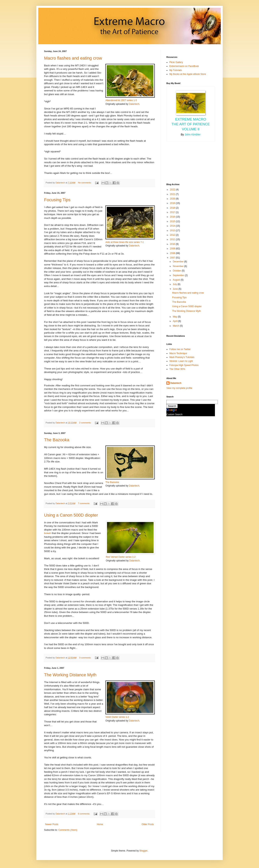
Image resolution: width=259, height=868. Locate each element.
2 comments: (86, 423)
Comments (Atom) (68, 830)
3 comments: (86, 658)
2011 (173, 239)
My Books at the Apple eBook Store (188, 74)
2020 (173, 199)
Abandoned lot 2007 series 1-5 (121, 100)
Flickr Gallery (176, 62)
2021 (173, 194)
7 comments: (84, 503)
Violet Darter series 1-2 (117, 717)
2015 (173, 221)
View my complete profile (179, 388)
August (177, 280)
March (176, 326)
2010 (173, 244)
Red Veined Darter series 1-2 (121, 557)
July (175, 284)
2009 (173, 249)
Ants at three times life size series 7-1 (125, 242)
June (176, 289)
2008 (173, 253)
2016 (173, 217)
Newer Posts (52, 824)
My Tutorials (176, 70)
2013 (173, 231)
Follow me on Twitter (180, 349)
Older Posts (148, 824)
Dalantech (134, 104)
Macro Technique (178, 353)
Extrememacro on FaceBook (184, 66)
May (175, 317)
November (179, 266)
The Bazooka (57, 440)
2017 (173, 212)
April (175, 321)
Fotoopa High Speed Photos (184, 365)
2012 (173, 235)
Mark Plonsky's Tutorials (182, 357)
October (177, 271)
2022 (173, 190)
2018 (173, 208)
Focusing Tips (57, 200)
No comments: (85, 183)
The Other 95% (177, 369)
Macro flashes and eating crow (73, 58)
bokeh (48, 533)
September (179, 275)
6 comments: (84, 814)
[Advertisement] (184, 162)
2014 (173, 226)
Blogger (143, 851)
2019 (173, 203)
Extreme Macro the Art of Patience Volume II (191, 124)
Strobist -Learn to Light (181, 361)
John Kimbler (193, 134)
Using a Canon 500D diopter (71, 515)
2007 (173, 258)
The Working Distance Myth (70, 675)
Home (100, 824)
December (179, 262)
